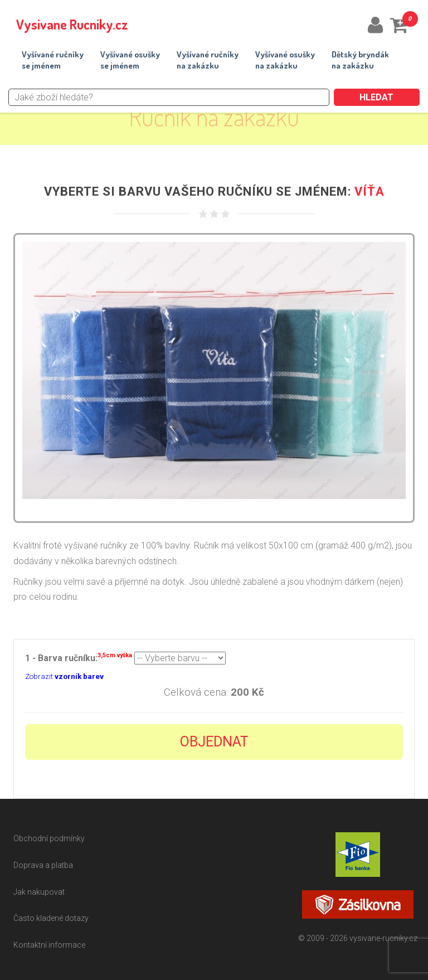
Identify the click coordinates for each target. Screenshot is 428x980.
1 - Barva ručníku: (79, 657)
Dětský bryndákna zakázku (360, 60)
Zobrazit (64, 676)
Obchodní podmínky (49, 838)
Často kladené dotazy (51, 918)
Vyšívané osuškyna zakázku (285, 60)
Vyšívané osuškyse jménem (130, 60)
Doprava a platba (43, 865)
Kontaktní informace (49, 945)
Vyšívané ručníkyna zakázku (208, 60)
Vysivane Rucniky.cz (72, 24)
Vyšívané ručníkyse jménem (53, 60)
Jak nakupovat (39, 892)
